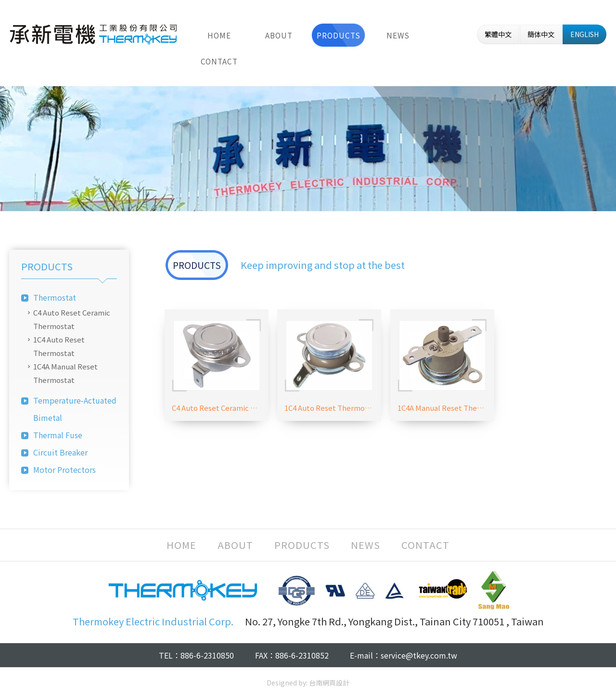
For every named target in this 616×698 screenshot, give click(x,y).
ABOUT (279, 35)
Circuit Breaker (60, 452)
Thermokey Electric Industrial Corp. (93, 34)
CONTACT (219, 61)
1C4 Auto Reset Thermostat (59, 346)
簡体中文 (541, 34)
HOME (219, 35)
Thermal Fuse (58, 435)
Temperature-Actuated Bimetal (75, 409)
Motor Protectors (64, 470)
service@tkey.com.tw (419, 655)
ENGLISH (584, 34)
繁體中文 (498, 34)
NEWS (398, 35)
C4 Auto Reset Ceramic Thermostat (72, 319)
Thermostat (55, 297)
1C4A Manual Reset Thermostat (65, 373)
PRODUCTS (339, 35)
